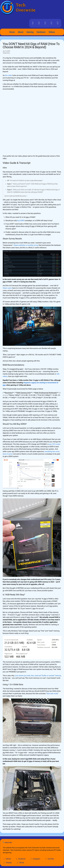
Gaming (30, 32)
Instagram (35, 859)
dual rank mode (52, 694)
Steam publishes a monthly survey (26, 245)
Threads (7, 863)
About (21, 32)
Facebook (20, 859)
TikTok (20, 863)
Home (12, 32)
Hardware (41, 32)
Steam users (7, 288)
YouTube (49, 859)
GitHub (7, 859)
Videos (52, 32)
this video (8, 75)
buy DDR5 (21, 220)
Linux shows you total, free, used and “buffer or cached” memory (38, 676)
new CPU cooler (55, 444)
